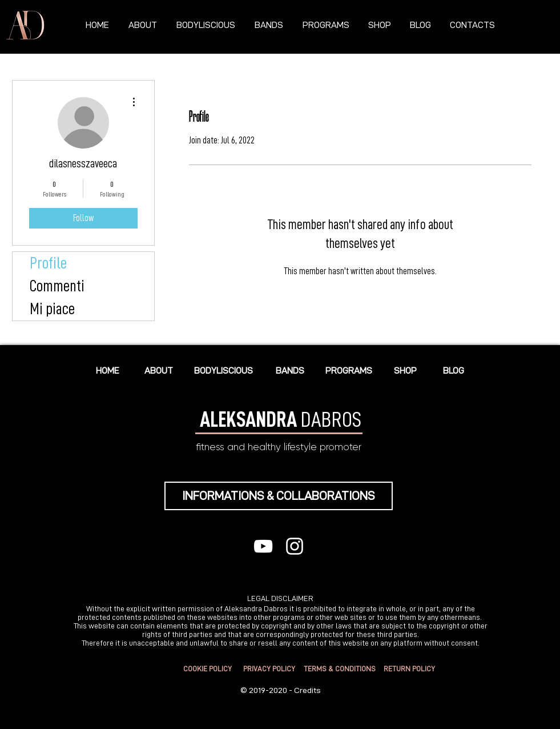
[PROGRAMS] (349, 370)
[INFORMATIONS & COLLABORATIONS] (279, 496)
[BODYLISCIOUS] (223, 370)
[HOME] (108, 370)
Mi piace (52, 309)
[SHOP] (406, 370)
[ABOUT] (159, 370)
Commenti (57, 286)
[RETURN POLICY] (409, 669)
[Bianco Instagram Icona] (295, 546)
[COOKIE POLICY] (208, 669)
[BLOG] (454, 370)
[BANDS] (290, 370)
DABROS (281, 419)
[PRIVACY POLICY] (269, 669)
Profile (48, 263)
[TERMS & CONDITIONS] (340, 669)
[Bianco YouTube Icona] (263, 546)
